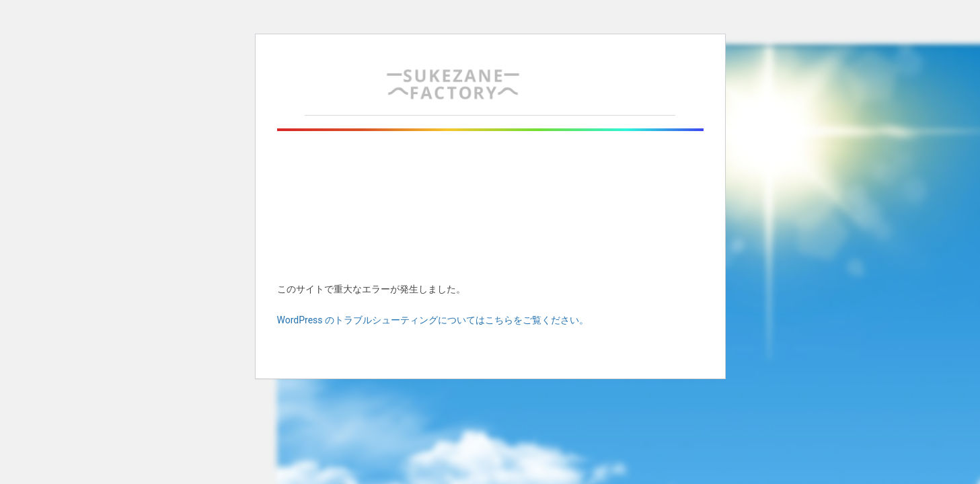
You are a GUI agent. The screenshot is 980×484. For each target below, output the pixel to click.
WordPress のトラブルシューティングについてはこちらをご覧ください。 (433, 320)
